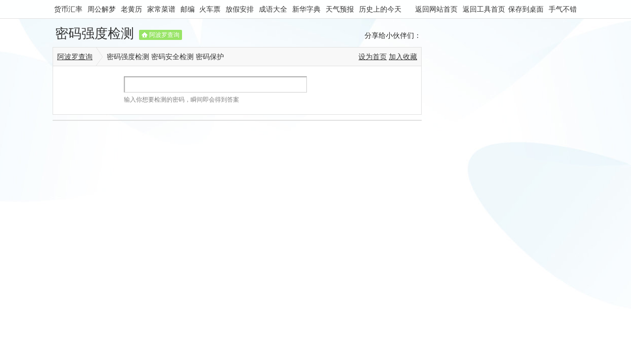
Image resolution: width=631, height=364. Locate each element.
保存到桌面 (526, 9)
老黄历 (131, 9)
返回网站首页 (436, 9)
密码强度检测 (95, 33)
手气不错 (563, 9)
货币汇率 (68, 9)
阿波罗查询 (164, 35)
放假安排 (240, 9)
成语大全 (273, 9)
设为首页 (373, 57)
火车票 (210, 9)
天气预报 (340, 9)
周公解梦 (102, 9)
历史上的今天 (380, 9)
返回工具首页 (484, 9)
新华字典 (306, 9)
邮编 (188, 9)
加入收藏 (403, 57)
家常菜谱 (161, 9)
